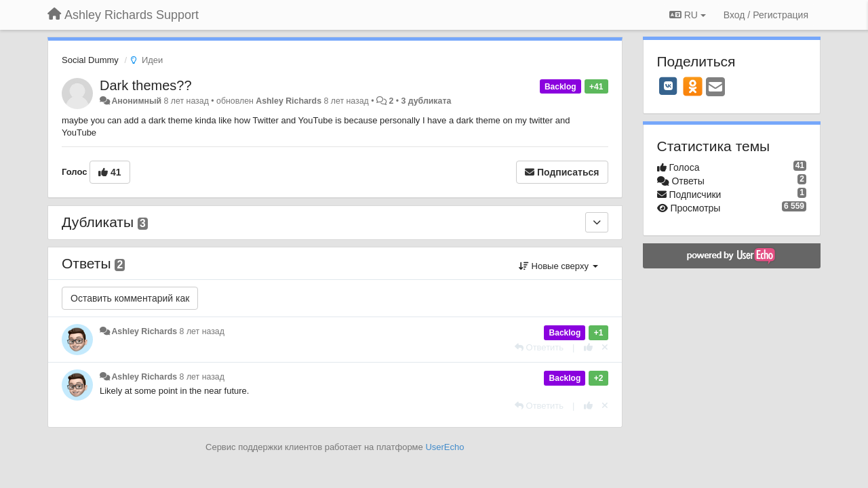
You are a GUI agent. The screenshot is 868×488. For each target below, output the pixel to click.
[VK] (669, 86)
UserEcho (445, 447)
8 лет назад (202, 331)
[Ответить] (539, 347)
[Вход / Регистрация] (766, 15)
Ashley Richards (289, 101)
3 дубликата (426, 101)
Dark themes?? (146, 85)
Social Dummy (90, 60)
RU (688, 15)
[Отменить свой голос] (605, 347)
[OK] (693, 86)
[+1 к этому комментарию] (588, 347)
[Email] (715, 88)
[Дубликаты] (597, 222)
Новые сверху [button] (558, 266)
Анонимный (136, 101)
